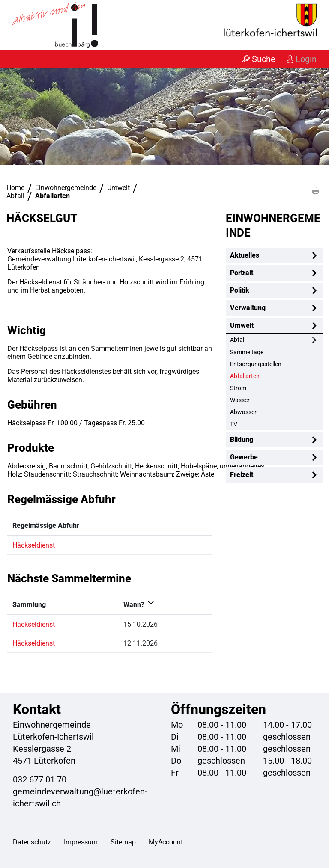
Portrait (242, 273)
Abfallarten (263, 376)
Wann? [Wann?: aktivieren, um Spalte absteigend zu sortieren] (134, 605)
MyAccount (166, 843)
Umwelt (242, 326)
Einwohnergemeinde (273, 226)
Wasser (240, 400)
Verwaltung (248, 308)
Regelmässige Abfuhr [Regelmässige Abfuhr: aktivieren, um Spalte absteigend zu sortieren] (46, 526)
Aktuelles (245, 256)
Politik (240, 291)
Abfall (238, 340)
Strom (238, 388)
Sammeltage (247, 353)
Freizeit (242, 475)
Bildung (242, 440)
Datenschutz (32, 843)
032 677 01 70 (40, 780)
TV (234, 424)
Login (306, 59)
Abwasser (243, 412)
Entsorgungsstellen (256, 364)
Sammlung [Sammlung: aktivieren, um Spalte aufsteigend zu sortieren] (29, 605)
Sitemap (123, 843)
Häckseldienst (34, 546)
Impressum (81, 843)
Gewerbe (244, 458)
